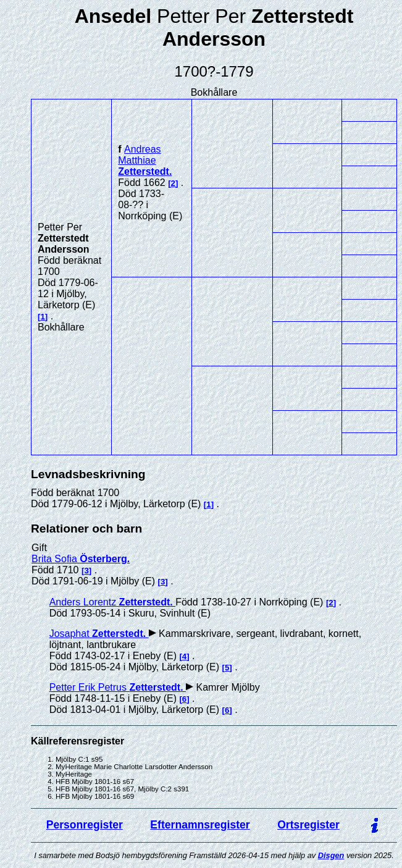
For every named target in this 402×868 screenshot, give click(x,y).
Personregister (85, 825)
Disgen (331, 855)
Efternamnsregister (200, 825)
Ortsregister (308, 825)
